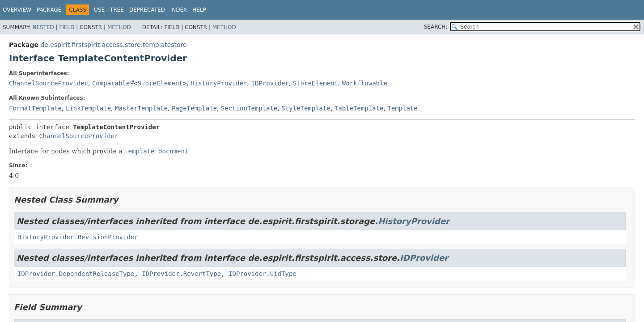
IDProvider (270, 83)
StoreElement (160, 83)
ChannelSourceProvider (49, 83)
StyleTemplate (306, 108)
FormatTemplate (35, 108)
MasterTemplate (141, 108)
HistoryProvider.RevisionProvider (78, 237)
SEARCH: (436, 27)
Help (199, 10)
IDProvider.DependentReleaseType (76, 274)
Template (402, 108)
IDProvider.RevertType (181, 274)
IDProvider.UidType (263, 274)
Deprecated (147, 10)
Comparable (111, 83)
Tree (117, 10)
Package (49, 10)
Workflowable (365, 83)
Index (179, 10)
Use (99, 10)
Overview (17, 10)
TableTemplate (359, 108)
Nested (43, 27)
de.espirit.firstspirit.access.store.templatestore (113, 45)
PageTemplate (194, 108)
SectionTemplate (249, 108)
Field (67, 27)
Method (119, 27)
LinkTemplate (88, 108)
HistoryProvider (219, 83)
